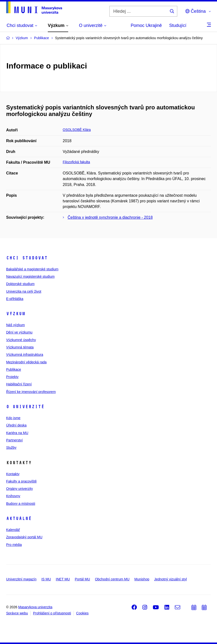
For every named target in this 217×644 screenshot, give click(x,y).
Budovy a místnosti (21, 504)
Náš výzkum (15, 325)
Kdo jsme (13, 418)
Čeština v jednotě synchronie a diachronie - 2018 (110, 217)
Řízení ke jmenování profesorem (31, 392)
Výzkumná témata (20, 347)
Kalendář (13, 530)
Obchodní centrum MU (112, 579)
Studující (178, 25)
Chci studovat (27, 258)
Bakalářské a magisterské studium (32, 269)
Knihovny (13, 496)
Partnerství (14, 440)
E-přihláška (15, 299)
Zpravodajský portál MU (24, 537)
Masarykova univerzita (35, 607)
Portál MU (82, 579)
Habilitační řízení (19, 384)
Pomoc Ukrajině (146, 25)
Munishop (142, 579)
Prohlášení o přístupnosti (52, 613)
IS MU (46, 579)
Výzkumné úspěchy (21, 340)
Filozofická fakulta (76, 162)
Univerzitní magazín (21, 579)
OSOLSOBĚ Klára (77, 130)
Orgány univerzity (19, 489)
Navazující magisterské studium (30, 276)
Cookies (83, 613)
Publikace (14, 369)
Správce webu (17, 613)
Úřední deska (16, 425)
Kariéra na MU (17, 433)
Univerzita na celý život (24, 291)
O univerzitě (25, 407)
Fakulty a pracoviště (21, 481)
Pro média (14, 545)
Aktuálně (19, 518)
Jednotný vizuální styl (171, 579)
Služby (11, 448)
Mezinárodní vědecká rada (26, 362)
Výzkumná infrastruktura (25, 355)
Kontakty (13, 474)
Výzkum (16, 314)
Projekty (12, 377)
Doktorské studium (20, 284)
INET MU (63, 579)
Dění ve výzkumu (19, 332)
